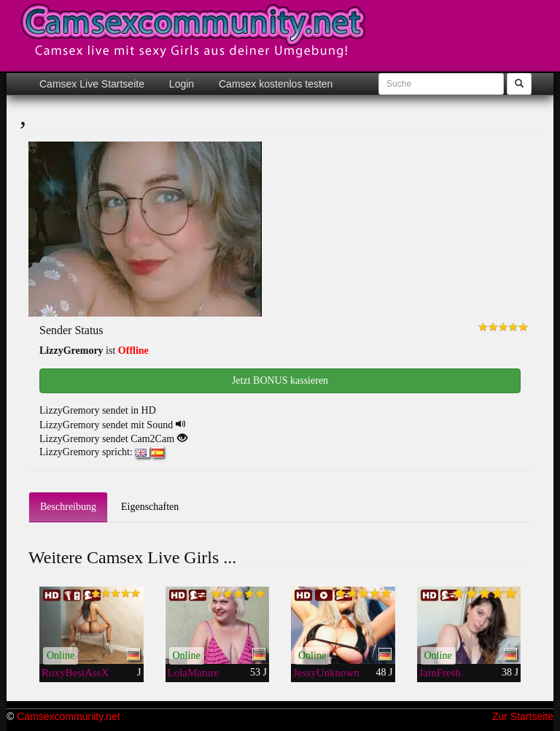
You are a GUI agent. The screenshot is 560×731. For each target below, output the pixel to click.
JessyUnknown (326, 673)
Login (180, 84)
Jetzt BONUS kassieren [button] (280, 380)
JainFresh (440, 673)
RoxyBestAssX (75, 673)
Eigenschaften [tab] (150, 507)
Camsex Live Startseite (92, 84)
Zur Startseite (523, 716)
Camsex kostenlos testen (274, 84)
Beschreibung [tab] (68, 507)
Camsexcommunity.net (68, 716)
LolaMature (194, 673)
